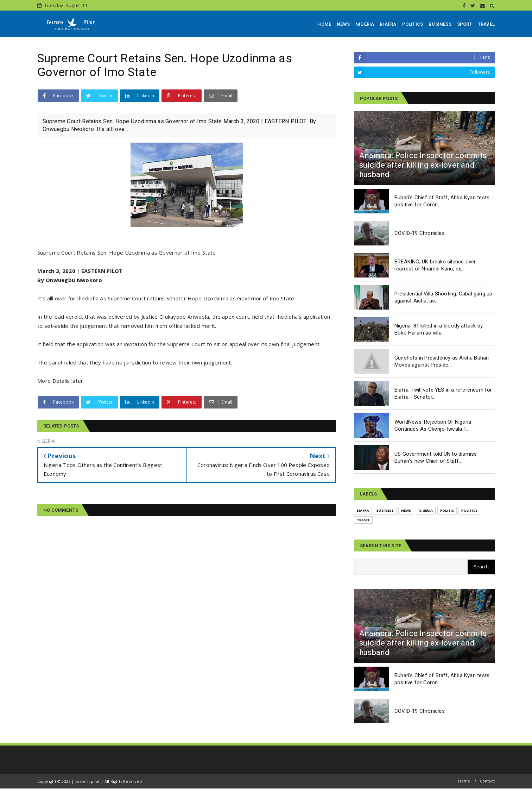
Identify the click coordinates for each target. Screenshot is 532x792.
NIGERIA (365, 24)
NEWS (343, 24)
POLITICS (413, 24)
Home (464, 781)
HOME (324, 24)
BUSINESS (440, 24)
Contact (487, 781)
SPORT (465, 24)
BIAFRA (388, 24)
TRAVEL (486, 24)
